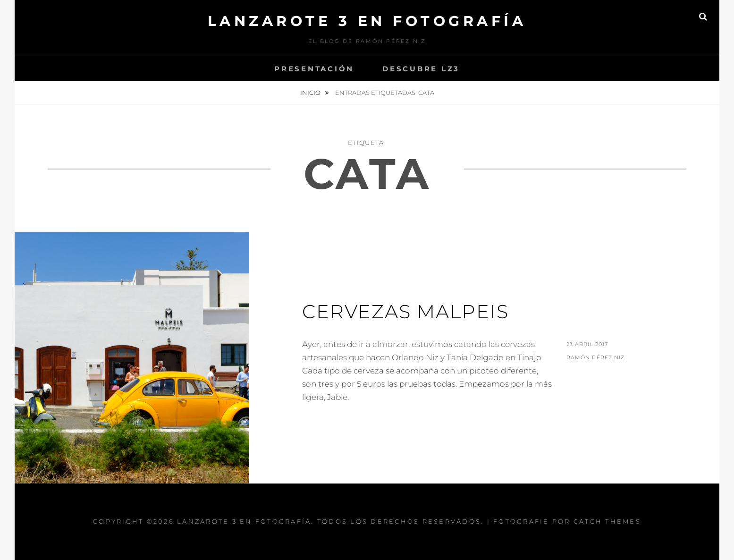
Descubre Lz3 (421, 69)
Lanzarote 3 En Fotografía (367, 21)
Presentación (314, 69)
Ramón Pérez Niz (596, 357)
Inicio (311, 93)
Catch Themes (607, 521)
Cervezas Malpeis (405, 311)
